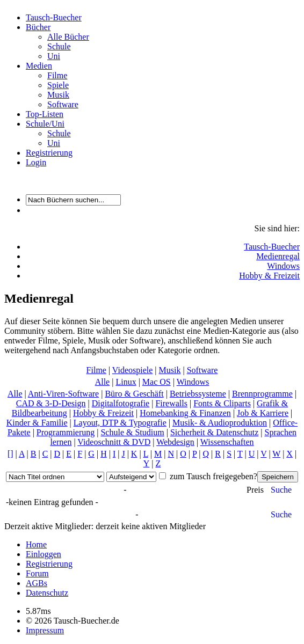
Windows (283, 266)
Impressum (45, 630)
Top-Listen (45, 114)
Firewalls (171, 403)
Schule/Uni (45, 124)
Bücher (38, 27)
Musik (58, 95)
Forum (37, 573)
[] (10, 454)
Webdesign (175, 442)
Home (36, 544)
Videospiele (132, 370)
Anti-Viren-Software (63, 394)
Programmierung (66, 432)
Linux (126, 382)
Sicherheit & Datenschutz (214, 432)
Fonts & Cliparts (222, 403)
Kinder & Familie (37, 423)
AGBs (37, 583)
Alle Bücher (68, 37)
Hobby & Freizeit (269, 276)
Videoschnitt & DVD (114, 442)
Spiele (58, 85)
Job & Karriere (263, 413)
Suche (281, 490)
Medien (39, 66)
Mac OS (157, 382)
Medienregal (278, 256)
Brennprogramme (262, 394)
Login (36, 162)
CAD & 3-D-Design (51, 403)
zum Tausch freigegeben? (212, 476)
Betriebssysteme (198, 394)
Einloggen (44, 554)
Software (63, 104)
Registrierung (49, 153)
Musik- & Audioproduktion (220, 423)
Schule (59, 46)
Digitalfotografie (121, 403)
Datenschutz (47, 593)
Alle (103, 382)
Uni (54, 56)
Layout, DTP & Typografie (120, 423)
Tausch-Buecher (54, 17)
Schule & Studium (132, 432)
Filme (57, 75)
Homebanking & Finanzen (185, 413)
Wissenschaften (227, 442)
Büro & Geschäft (134, 394)
